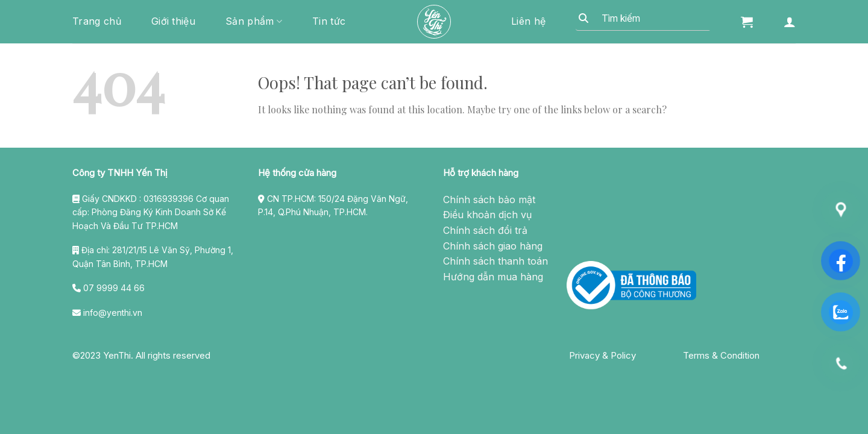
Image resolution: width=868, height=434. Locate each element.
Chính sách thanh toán (495, 261)
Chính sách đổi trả (485, 230)
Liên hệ (528, 21)
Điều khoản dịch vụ (487, 215)
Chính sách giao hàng (493, 246)
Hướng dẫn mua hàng (493, 277)
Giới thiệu (173, 21)
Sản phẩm (254, 21)
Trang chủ (97, 21)
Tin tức (329, 21)
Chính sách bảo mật (489, 200)
